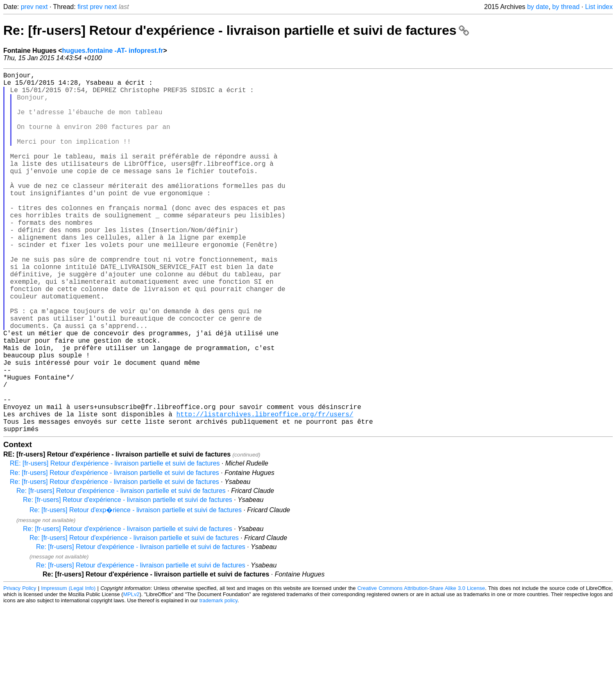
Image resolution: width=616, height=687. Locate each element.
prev (27, 7)
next (41, 7)
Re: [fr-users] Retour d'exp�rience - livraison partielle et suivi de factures (136, 590)
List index (599, 7)
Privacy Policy (20, 668)
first (83, 7)
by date (538, 7)
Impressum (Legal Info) (68, 668)
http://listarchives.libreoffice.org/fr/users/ (265, 491)
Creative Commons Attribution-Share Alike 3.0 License (421, 668)
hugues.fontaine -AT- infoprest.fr (113, 51)
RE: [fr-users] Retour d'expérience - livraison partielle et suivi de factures (115, 543)
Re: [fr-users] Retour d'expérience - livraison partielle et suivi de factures (236, 30)
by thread (566, 7)
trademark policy (219, 681)
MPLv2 (131, 675)
